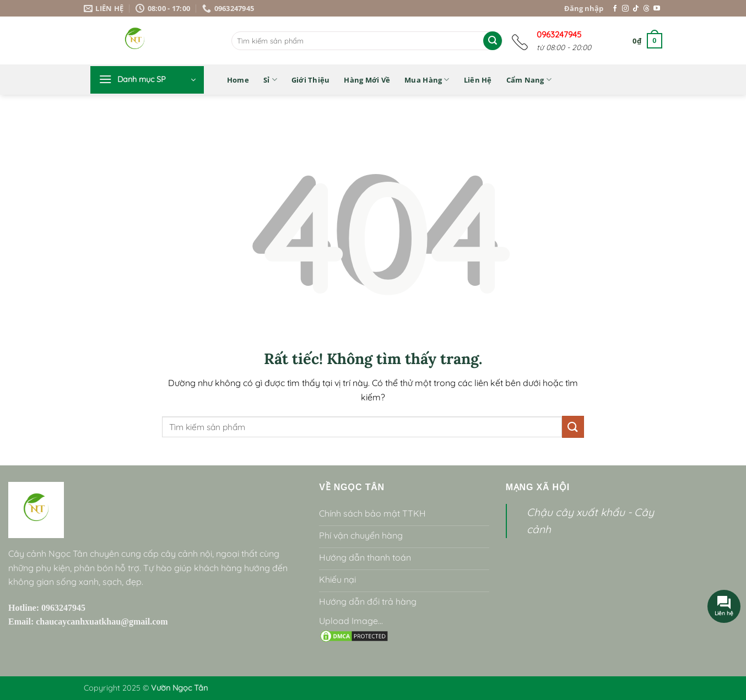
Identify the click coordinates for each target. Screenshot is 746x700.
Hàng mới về (367, 80)
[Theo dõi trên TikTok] (636, 9)
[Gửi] (493, 41)
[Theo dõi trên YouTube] (657, 9)
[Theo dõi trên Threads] (646, 9)
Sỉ (270, 80)
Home (238, 80)
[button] (647, 41)
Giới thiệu (311, 80)
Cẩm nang (529, 80)
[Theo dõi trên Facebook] (615, 9)
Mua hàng (427, 80)
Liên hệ (478, 80)
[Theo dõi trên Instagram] (625, 9)
